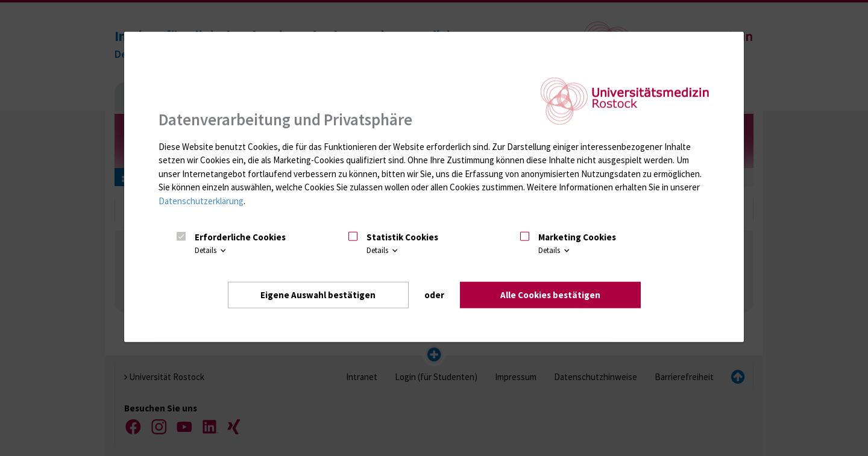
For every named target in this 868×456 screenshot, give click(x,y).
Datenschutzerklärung (201, 200)
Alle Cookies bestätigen (550, 294)
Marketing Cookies (577, 236)
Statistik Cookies (402, 236)
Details (211, 250)
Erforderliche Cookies (240, 236)
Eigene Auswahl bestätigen (318, 294)
